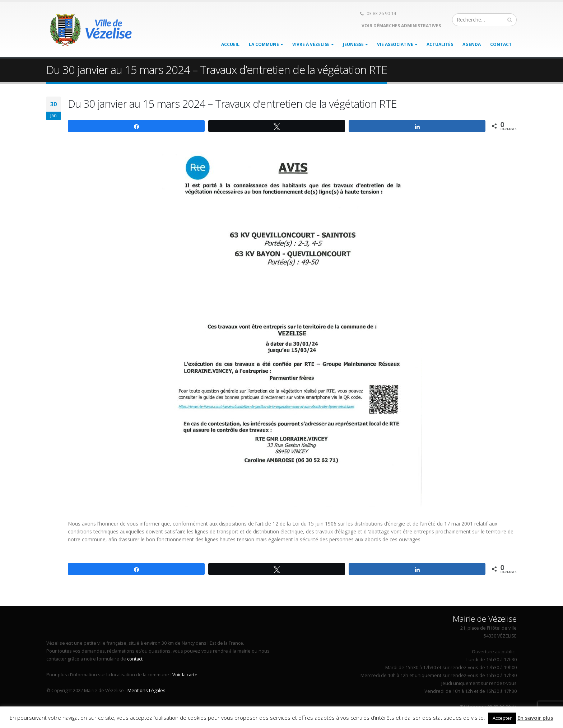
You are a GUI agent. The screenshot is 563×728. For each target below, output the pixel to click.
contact (135, 659)
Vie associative (395, 44)
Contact (501, 44)
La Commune (264, 44)
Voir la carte (185, 675)
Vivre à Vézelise (311, 44)
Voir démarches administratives (401, 26)
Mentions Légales (146, 690)
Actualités (440, 44)
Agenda (472, 44)
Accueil (230, 44)
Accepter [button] (502, 718)
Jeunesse (353, 44)
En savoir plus (535, 718)
